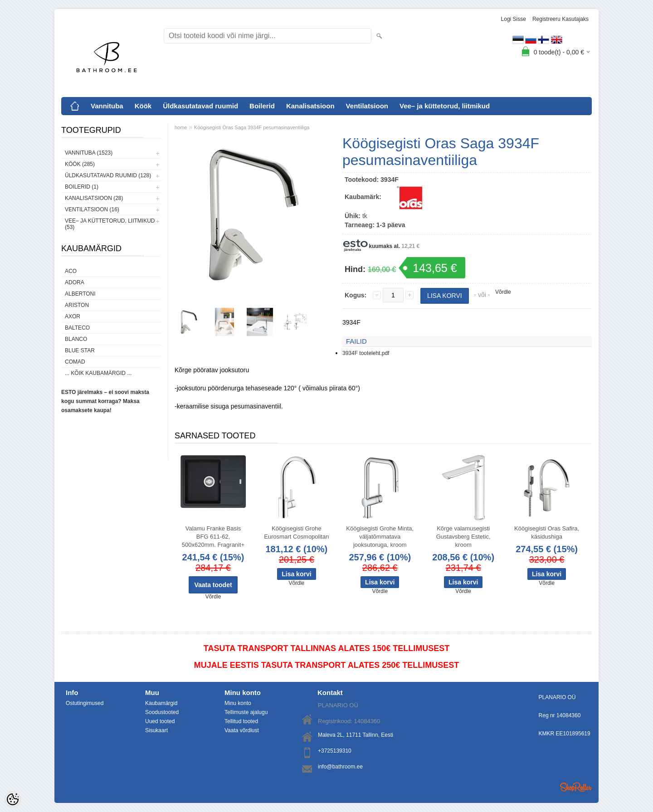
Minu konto (238, 703)
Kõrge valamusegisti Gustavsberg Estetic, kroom (463, 537)
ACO (71, 271)
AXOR (73, 316)
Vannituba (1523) (89, 153)
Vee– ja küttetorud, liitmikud (445, 106)
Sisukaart (156, 730)
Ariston (77, 305)
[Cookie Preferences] (13, 799)
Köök (143, 106)
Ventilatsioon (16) (92, 209)
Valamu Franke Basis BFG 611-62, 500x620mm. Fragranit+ (213, 537)
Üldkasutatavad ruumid (200, 106)
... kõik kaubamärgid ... (98, 373)
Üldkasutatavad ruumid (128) (108, 175)
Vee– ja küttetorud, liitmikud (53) (110, 224)
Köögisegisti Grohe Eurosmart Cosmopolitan (296, 532)
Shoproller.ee (576, 787)
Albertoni (80, 294)
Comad (75, 362)
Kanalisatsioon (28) (94, 198)
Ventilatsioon (367, 106)
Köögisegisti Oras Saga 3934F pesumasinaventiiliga (252, 127)
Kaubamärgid (161, 703)
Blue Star (80, 350)
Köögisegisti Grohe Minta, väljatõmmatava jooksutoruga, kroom (380, 537)
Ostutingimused (85, 703)
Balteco (77, 328)
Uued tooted (160, 721)
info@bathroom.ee (340, 767)
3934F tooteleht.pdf (366, 353)
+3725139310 (335, 751)
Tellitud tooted (241, 721)
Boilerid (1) (82, 187)
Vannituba (107, 106)
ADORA (75, 282)
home (181, 127)
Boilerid (262, 106)
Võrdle (503, 292)
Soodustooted (162, 712)
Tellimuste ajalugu (246, 712)
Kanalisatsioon (310, 106)
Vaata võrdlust (242, 730)
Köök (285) (80, 164)
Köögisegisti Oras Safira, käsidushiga (547, 532)
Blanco (76, 339)
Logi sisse (514, 19)
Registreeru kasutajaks (560, 19)
